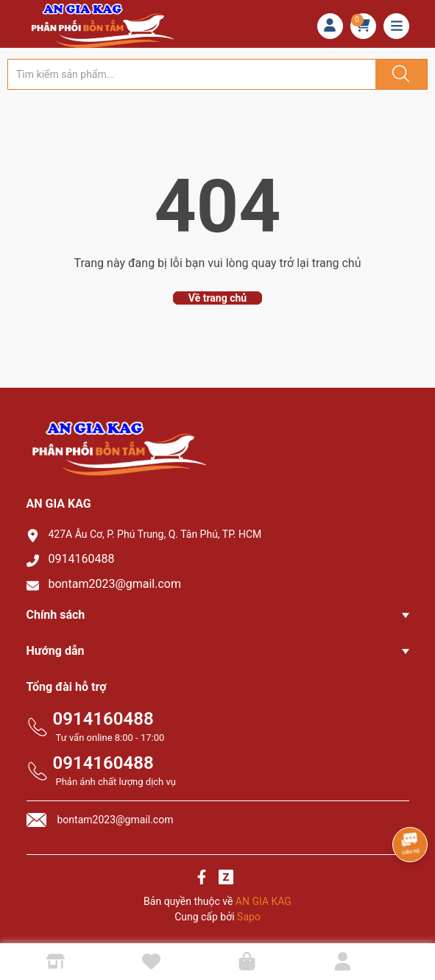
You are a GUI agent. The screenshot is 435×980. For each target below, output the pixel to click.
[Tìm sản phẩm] (192, 74)
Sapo (249, 917)
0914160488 (82, 559)
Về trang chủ (217, 298)
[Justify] (399, 74)
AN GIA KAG (264, 901)
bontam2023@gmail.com (115, 584)
